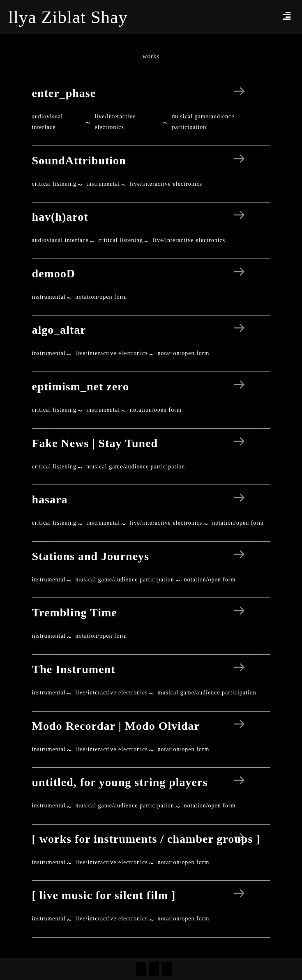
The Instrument (74, 669)
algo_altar (59, 330)
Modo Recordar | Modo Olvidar (116, 726)
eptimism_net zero (81, 386)
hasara (50, 499)
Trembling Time (75, 612)
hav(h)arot (60, 217)
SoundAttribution (79, 160)
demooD (54, 273)
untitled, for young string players (120, 782)
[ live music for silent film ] (104, 895)
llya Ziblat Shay (68, 17)
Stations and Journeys (91, 556)
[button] (287, 16)
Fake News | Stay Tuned (95, 443)
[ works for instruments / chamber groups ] (146, 839)
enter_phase (64, 93)
